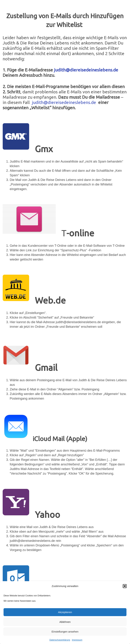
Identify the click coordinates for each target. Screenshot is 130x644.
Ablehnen (65, 625)
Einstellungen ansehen (65, 635)
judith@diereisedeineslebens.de (86, 70)
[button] (125, 589)
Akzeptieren (65, 615)
